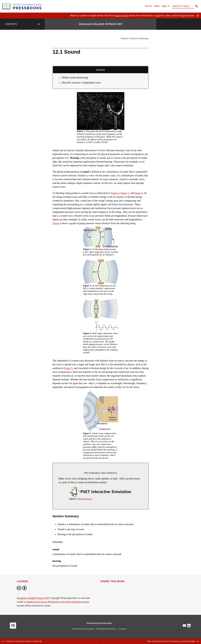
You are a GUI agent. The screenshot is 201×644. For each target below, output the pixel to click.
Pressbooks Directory (106, 629)
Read (157, 6)
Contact (122, 629)
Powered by (99, 623)
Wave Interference (85, 499)
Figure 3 (125, 193)
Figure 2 (115, 193)
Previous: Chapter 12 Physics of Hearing (22, 641)
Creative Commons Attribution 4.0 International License (57, 602)
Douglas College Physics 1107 (33, 598)
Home (148, 6)
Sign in (166, 6)
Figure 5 (68, 368)
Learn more (122, 16)
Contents (22, 24)
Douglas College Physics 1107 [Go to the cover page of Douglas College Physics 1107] (101, 24)
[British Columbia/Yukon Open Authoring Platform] (22, 6)
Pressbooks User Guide (83, 629)
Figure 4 (139, 193)
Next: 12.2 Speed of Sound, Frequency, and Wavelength (173, 641)
